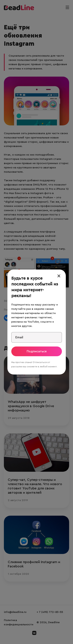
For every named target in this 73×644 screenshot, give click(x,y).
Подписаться (37, 351)
